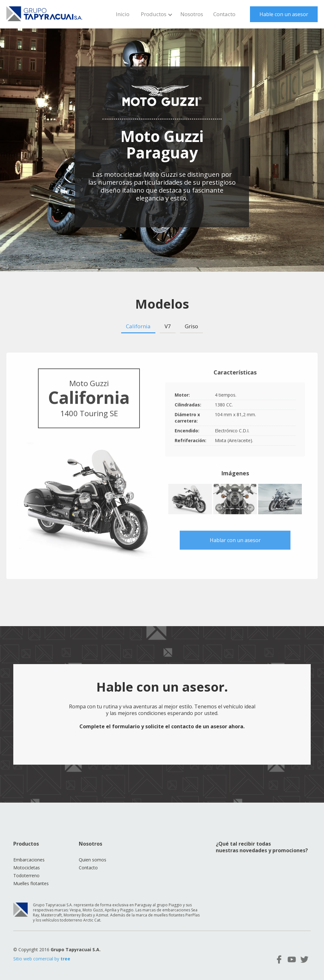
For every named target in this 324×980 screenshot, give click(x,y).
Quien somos (93, 860)
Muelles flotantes (31, 883)
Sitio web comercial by (42, 959)
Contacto (224, 14)
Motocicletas (27, 868)
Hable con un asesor (284, 14)
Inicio (123, 14)
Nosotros (192, 14)
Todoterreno (26, 875)
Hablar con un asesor (235, 542)
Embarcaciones (29, 860)
